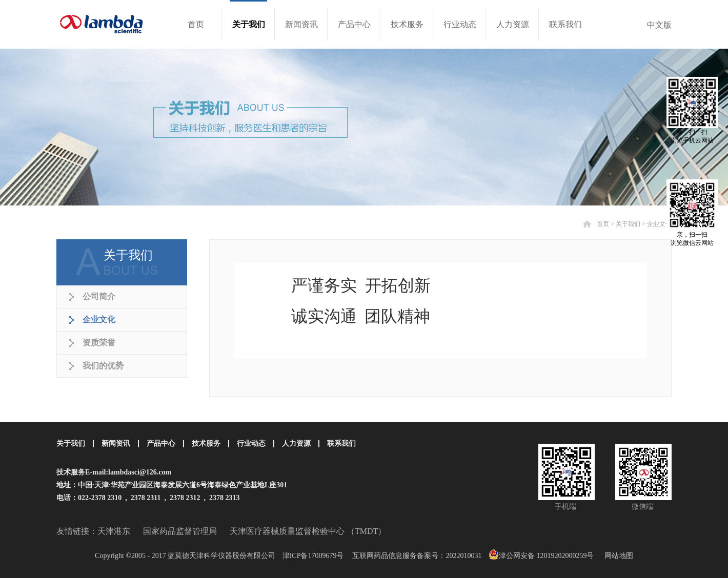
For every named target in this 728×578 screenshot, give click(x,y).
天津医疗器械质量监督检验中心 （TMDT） (308, 531)
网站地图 (617, 556)
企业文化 (659, 224)
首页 (196, 24)
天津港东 (114, 531)
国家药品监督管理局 (180, 531)
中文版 (659, 25)
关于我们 (628, 224)
